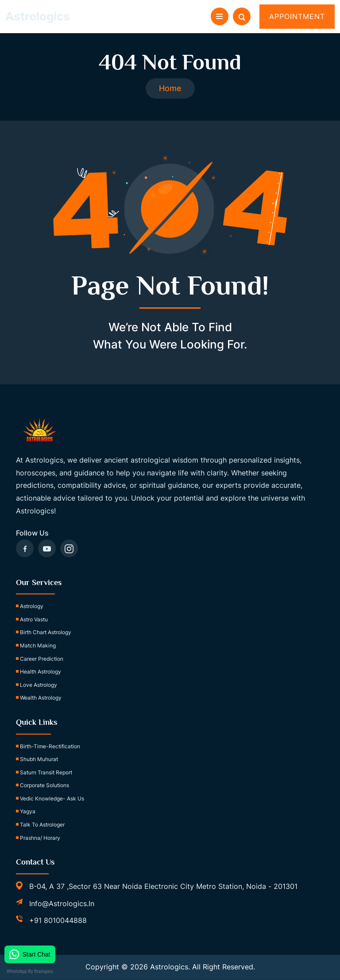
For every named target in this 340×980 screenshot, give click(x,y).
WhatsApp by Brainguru (33, 971)
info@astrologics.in (62, 903)
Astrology (32, 607)
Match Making (38, 646)
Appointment (297, 16)
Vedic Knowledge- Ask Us (52, 799)
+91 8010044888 (58, 921)
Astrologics (38, 16)
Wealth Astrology (41, 698)
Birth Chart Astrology (46, 633)
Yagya (28, 812)
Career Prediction (42, 659)
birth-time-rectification (50, 746)
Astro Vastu (34, 620)
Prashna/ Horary (40, 838)
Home (170, 89)
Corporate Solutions (44, 786)
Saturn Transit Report (46, 772)
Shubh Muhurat (39, 760)
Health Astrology (41, 672)
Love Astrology (39, 685)
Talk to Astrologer (42, 825)
